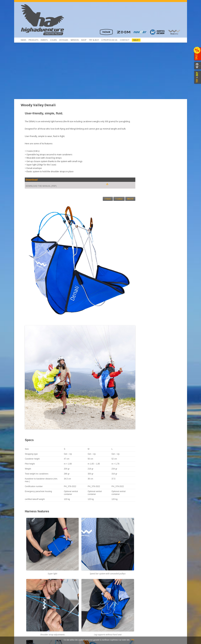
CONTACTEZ (197, 64)
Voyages (64, 40)
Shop (84, 40)
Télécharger (28, 595)
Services (75, 40)
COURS (53, 40)
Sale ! (136, 40)
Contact (125, 40)
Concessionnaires (111, 586)
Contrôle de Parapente (73, 586)
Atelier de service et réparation (77, 601)
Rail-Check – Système (72, 595)
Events (44, 40)
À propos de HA (109, 40)
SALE (197, 54)
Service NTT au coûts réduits (76, 592)
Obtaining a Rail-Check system (77, 598)
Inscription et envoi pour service (78, 604)
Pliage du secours (71, 589)
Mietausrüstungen (71, 607)
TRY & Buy (94, 40)
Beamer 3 (27, 589)
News (23, 40)
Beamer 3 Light (30, 592)
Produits (33, 40)
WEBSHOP (197, 68)
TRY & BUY (197, 77)
